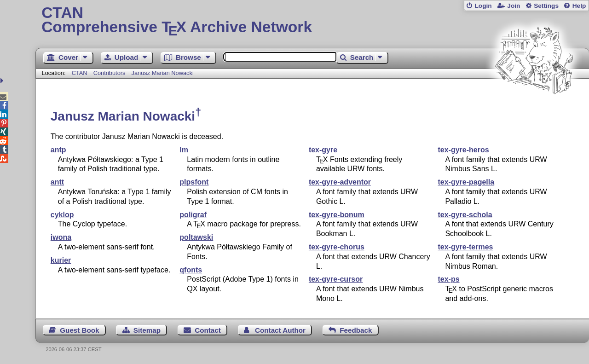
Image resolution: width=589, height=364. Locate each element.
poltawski (196, 237)
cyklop (62, 215)
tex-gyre (323, 150)
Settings (546, 6)
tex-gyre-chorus (337, 247)
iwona (61, 237)
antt (57, 182)
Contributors (110, 73)
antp (58, 150)
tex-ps (448, 279)
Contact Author (280, 330)
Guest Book (79, 330)
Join (514, 6)
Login (483, 6)
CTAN (80, 73)
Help (579, 6)
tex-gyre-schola (465, 215)
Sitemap (147, 330)
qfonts (191, 270)
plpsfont (194, 182)
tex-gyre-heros (463, 150)
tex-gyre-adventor (340, 182)
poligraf (193, 215)
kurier (61, 260)
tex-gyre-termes (465, 247)
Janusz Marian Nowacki (163, 73)
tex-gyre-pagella (466, 182)
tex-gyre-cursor (336, 279)
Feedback (356, 330)
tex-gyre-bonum (337, 215)
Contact (208, 330)
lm (184, 150)
